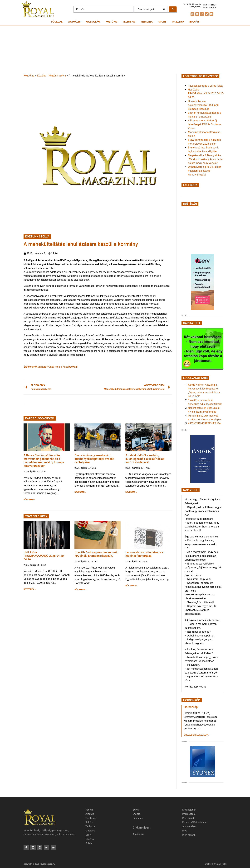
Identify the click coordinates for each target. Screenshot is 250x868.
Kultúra (111, 22)
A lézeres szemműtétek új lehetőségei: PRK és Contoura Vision (205, 124)
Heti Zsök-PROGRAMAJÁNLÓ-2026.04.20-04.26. (44, 556)
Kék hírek (138, 818)
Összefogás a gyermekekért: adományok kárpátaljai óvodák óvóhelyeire (94, 459)
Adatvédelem (189, 826)
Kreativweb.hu (220, 864)
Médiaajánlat (189, 810)
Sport (162, 22)
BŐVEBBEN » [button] (29, 500)
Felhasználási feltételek (195, 822)
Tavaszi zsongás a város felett (205, 86)
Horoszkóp (191, 707)
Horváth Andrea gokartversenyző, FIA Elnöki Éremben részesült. (96, 554)
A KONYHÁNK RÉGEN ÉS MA (204, 423)
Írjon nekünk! (189, 835)
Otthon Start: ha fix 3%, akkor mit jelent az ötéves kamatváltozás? (204, 171)
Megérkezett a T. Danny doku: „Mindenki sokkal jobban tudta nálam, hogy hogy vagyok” (205, 159)
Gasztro (178, 22)
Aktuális (74, 22)
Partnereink (188, 818)
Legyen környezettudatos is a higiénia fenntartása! (144, 554)
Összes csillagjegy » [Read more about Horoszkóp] (197, 735)
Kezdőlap (29, 76)
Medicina (147, 22)
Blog (185, 831)
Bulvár (194, 22)
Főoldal (57, 22)
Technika (129, 22)
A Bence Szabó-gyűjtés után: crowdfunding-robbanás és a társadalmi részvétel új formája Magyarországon (44, 460)
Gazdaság (93, 22)
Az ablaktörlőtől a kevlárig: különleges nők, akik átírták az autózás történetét (145, 459)
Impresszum (189, 814)
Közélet (41, 76)
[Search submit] (173, 9)
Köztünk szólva (57, 76)
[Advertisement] (125, 50)
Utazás (137, 814)
